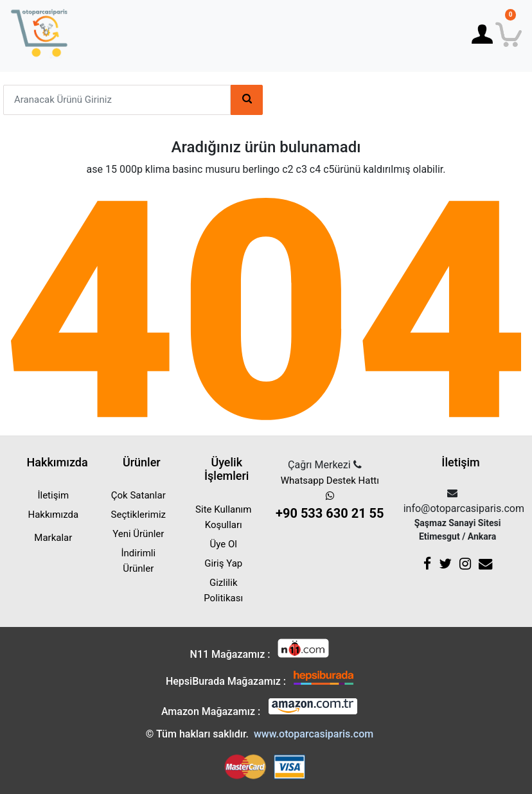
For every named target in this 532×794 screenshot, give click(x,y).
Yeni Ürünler (138, 534)
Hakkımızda (54, 515)
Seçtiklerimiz (138, 515)
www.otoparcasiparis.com (314, 734)
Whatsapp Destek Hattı (330, 499)
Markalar (53, 538)
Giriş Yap (223, 563)
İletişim (53, 495)
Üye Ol (224, 544)
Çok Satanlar (138, 495)
